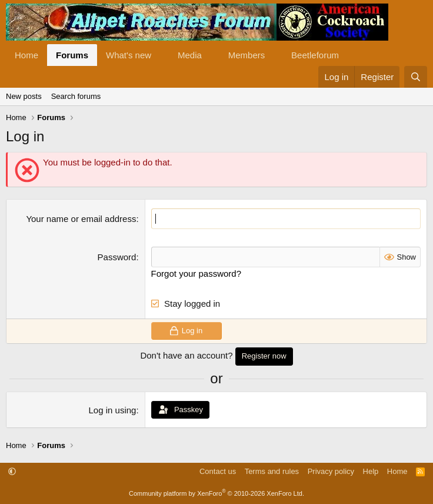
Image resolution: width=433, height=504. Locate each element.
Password (117, 257)
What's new (129, 55)
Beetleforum (315, 55)
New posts (24, 96)
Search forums (76, 96)
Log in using (113, 410)
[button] (161, 55)
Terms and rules (272, 471)
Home (26, 55)
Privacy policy (331, 471)
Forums (72, 55)
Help (371, 471)
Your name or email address (81, 219)
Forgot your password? (196, 273)
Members (247, 55)
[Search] (416, 77)
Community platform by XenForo (216, 493)
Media (190, 55)
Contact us (218, 471)
